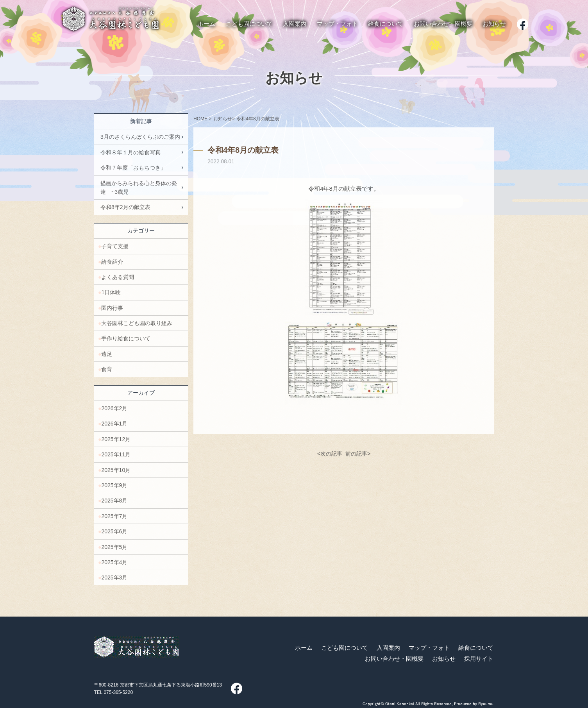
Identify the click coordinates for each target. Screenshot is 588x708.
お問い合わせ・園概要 (394, 659)
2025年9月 (114, 485)
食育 (107, 369)
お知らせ (294, 78)
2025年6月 (114, 531)
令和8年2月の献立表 (125, 207)
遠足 (107, 354)
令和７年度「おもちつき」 (133, 168)
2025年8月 (114, 501)
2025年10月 (116, 470)
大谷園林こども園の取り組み (137, 323)
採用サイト (479, 659)
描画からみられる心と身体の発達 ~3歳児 (139, 188)
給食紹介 (112, 262)
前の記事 (356, 454)
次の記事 (331, 454)
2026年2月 (114, 408)
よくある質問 (118, 277)
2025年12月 (116, 439)
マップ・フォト (429, 648)
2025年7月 (114, 516)
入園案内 (388, 648)
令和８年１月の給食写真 (130, 152)
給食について (476, 648)
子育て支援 (115, 246)
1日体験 (111, 292)
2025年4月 (114, 562)
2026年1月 (114, 424)
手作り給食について (126, 338)
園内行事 (112, 308)
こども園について (345, 648)
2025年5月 (114, 547)
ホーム (304, 648)
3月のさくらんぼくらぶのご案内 (140, 137)
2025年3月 (114, 577)
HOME (200, 119)
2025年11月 (116, 454)
